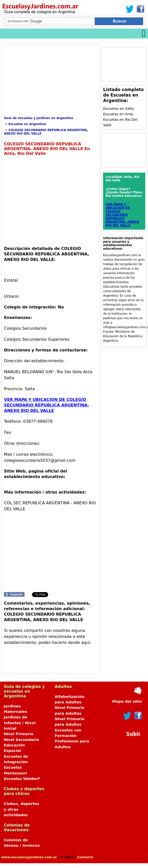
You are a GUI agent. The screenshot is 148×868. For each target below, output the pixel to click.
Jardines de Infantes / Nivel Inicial (20, 723)
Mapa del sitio (127, 701)
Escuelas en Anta (118, 114)
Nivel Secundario (21, 740)
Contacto (85, 857)
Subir (133, 734)
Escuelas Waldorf (22, 779)
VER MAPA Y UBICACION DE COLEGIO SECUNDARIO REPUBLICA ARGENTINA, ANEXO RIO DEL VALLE (47, 405)
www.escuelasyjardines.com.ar (29, 857)
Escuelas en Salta (118, 109)
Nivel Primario (19, 734)
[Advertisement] (46, 81)
